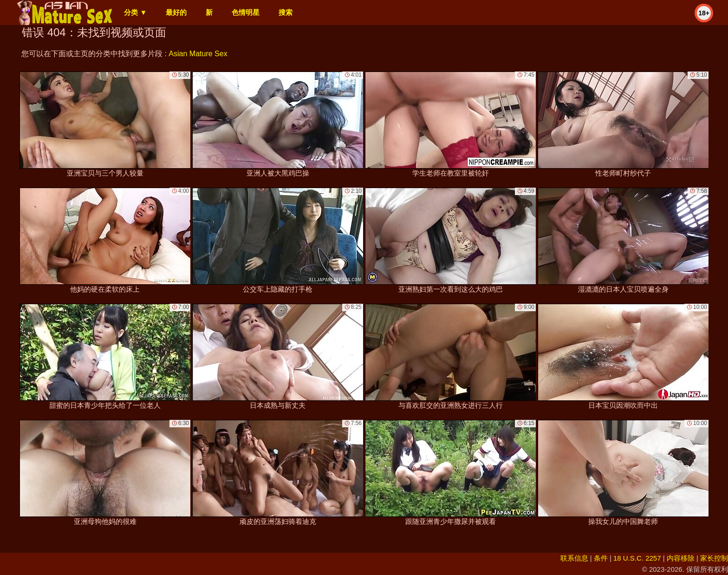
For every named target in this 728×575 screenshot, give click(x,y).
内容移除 (681, 558)
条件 (601, 558)
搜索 (286, 12)
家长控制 (714, 558)
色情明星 (246, 12)
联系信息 (574, 558)
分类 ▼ (135, 12)
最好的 (176, 12)
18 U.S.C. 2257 (637, 558)
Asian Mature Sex (198, 54)
